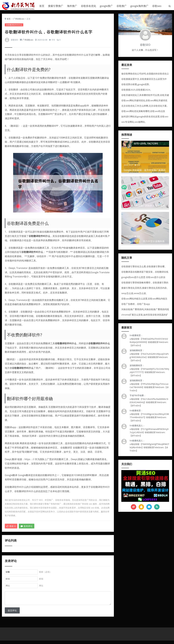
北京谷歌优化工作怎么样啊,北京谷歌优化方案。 (145, 107)
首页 (42, 6)
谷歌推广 (122, 6)
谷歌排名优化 (88, 6)
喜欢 (11, 527)
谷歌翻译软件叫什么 (14, 26)
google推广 (106, 6)
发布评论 (27, 527)
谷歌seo (157, 6)
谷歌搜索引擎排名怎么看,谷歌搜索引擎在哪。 (144, 268)
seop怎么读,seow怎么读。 (135, 294)
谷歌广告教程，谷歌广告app (136, 305)
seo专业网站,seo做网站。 (134, 123)
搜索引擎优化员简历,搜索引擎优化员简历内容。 (145, 289)
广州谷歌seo (19, 20)
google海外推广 (139, 6)
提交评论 (12, 613)
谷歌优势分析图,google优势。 (136, 85)
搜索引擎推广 (56, 6)
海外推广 (72, 6)
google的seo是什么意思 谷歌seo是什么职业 (143, 278)
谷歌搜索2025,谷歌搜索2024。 (137, 91)
